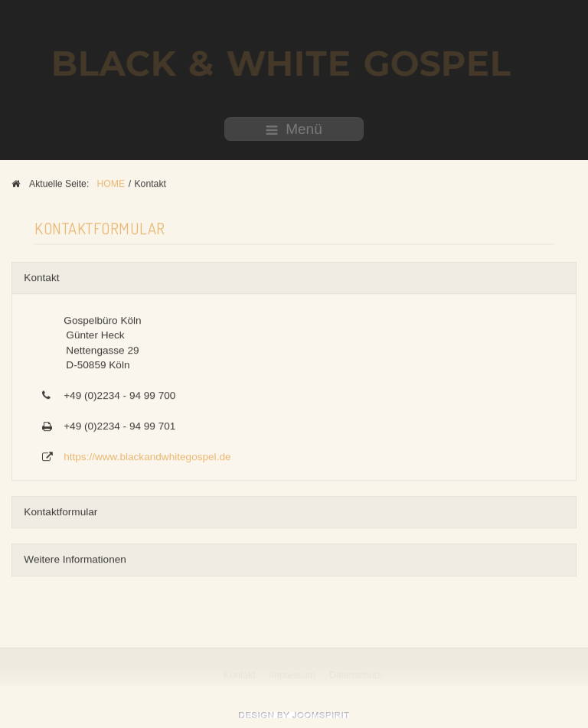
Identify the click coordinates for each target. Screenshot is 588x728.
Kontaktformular (60, 511)
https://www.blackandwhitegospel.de (147, 456)
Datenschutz (356, 675)
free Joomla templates (294, 715)
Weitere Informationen (75, 558)
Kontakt (41, 277)
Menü (294, 129)
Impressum (293, 675)
